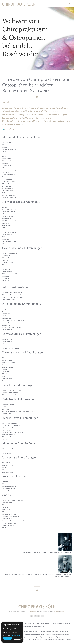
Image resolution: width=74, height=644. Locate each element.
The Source (56, 611)
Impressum (63, 611)
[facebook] (32, 616)
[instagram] (39, 616)
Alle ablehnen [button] (17, 638)
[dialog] (12, 632)
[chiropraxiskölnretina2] (19, 2)
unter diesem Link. (12, 129)
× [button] (21, 623)
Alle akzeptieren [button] (8, 638)
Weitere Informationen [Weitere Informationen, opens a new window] (16, 635)
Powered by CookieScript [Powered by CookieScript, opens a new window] (12, 641)
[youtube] (42, 616)
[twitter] (35, 616)
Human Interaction (32, 611)
